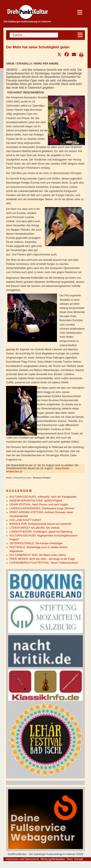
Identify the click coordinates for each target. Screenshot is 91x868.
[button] (59, 55)
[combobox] (34, 35)
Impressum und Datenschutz (23, 859)
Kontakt (79, 859)
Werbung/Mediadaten (53, 859)
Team (70, 859)
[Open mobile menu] (80, 35)
